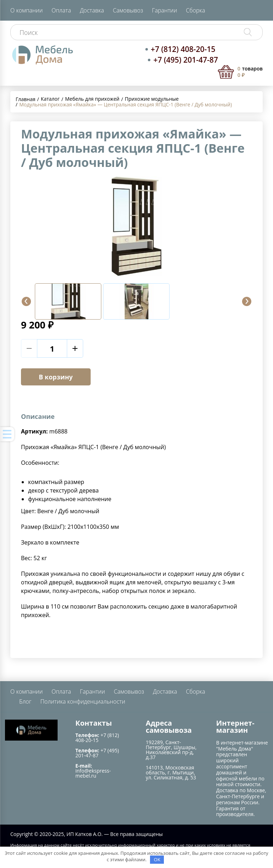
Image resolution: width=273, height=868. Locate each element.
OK (157, 859)
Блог (25, 701)
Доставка (92, 10)
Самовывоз (128, 10)
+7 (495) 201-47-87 (186, 60)
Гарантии (164, 10)
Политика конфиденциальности (83, 701)
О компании (26, 10)
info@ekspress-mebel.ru (93, 773)
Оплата (61, 10)
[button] (26, 301)
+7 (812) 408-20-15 (183, 49)
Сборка (196, 10)
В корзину (56, 377)
